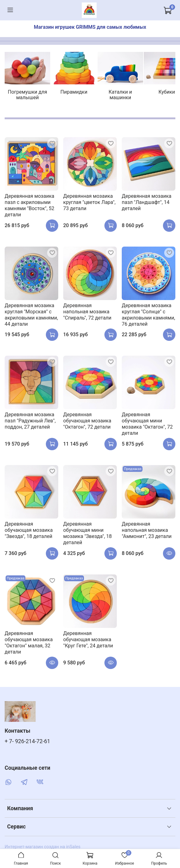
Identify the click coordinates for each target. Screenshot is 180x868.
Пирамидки (85, 97)
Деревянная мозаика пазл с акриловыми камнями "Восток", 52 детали (29, 207)
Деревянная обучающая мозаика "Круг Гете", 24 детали (88, 642)
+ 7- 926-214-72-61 (27, 743)
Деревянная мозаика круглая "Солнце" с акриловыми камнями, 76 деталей (148, 317)
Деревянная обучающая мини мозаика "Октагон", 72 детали (147, 426)
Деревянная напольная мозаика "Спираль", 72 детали (87, 314)
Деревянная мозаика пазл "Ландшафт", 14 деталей (147, 204)
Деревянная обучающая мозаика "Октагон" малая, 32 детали (29, 645)
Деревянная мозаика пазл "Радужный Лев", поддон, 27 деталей (30, 423)
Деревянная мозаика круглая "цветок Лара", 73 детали (89, 204)
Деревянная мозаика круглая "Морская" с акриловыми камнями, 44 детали (31, 317)
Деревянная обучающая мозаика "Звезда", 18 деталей (29, 532)
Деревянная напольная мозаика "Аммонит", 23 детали (147, 532)
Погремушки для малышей (32, 99)
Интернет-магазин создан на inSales (43, 848)
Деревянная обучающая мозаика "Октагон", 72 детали (87, 423)
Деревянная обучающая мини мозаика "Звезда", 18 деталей (88, 535)
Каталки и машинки (139, 97)
